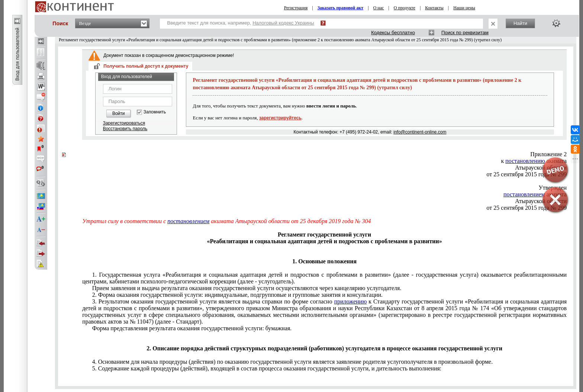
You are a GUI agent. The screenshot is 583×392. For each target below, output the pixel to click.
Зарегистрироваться (124, 123)
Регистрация (296, 8)
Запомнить (155, 112)
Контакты (434, 8)
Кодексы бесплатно (393, 33)
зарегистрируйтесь (280, 118)
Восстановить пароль (125, 129)
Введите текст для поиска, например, (241, 23)
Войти (119, 113)
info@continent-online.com (420, 132)
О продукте (405, 8)
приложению (351, 301)
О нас (379, 8)
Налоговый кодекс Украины (283, 23)
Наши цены (464, 8)
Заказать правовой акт (341, 8)
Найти (520, 23)
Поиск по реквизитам (465, 33)
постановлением (188, 221)
